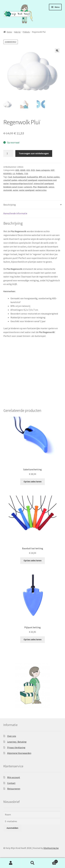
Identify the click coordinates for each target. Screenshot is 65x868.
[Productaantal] (8, 153)
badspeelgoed (19, 177)
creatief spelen (10, 180)
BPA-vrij (42, 177)
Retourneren (14, 789)
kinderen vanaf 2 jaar (13, 187)
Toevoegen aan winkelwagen (34, 153)
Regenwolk (43, 187)
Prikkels (26, 32)
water (15, 190)
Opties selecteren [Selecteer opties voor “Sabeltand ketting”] (33, 481)
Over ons (12, 736)
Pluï (35, 187)
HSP (53, 170)
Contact (11, 783)
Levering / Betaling (17, 742)
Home (9, 32)
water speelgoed (27, 190)
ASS (28, 170)
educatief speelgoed (28, 180)
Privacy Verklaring (16, 747)
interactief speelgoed (44, 183)
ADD (17, 170)
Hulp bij (17, 32)
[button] (57, 51)
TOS (26, 173)
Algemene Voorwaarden (19, 753)
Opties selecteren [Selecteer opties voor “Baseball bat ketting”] (33, 560)
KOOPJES (8, 173)
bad (10, 177)
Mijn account (14, 777)
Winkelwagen (51, 861)
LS (14, 173)
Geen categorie (43, 170)
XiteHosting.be (51, 848)
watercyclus (41, 190)
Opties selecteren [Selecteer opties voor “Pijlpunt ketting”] (33, 639)
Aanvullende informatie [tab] (15, 213)
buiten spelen (53, 177)
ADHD (23, 170)
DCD (33, 170)
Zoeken (32, 863)
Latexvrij (28, 187)
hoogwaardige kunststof (21, 183)
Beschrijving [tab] (10, 205)
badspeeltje (32, 177)
